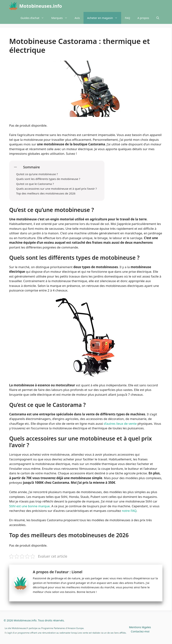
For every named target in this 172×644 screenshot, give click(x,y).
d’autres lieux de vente (120, 424)
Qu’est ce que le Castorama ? (35, 184)
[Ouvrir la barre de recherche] (158, 18)
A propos (143, 18)
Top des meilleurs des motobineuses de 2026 (46, 193)
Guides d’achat (34, 18)
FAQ (127, 18)
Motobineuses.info (41, 6)
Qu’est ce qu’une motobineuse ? (37, 174)
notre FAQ (129, 511)
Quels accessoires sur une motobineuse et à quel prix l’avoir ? (57, 189)
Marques (61, 18)
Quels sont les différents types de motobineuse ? (49, 179)
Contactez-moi (140, 631)
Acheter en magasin (104, 18)
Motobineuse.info (25, 620)
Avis (77, 18)
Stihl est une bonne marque (29, 506)
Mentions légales (140, 627)
